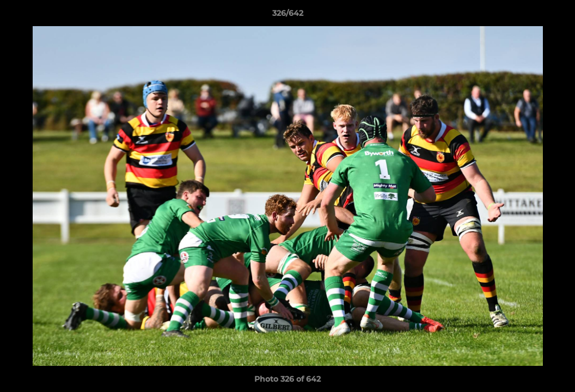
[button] (555, 16)
